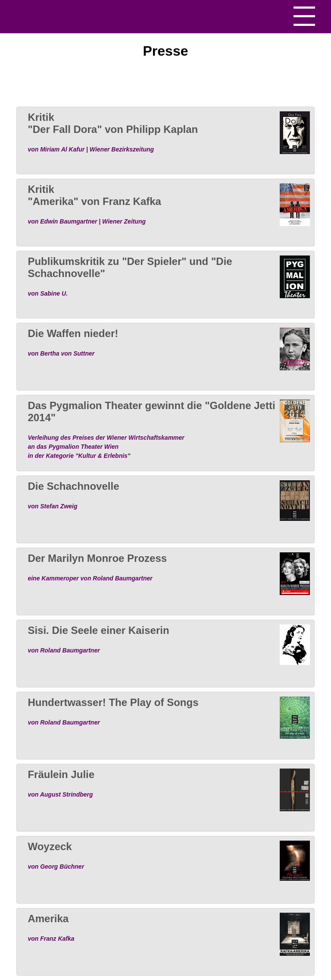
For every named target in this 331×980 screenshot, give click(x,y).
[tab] (165, 140)
